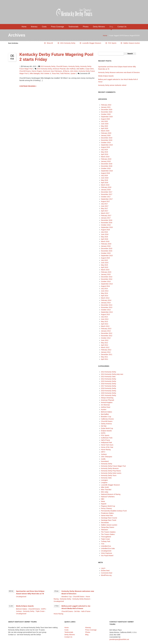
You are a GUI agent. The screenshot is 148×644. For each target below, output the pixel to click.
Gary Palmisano (56, 71)
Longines (104, 483)
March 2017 (105, 213)
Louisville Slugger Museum (92, 43)
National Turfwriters (108, 497)
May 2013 (105, 321)
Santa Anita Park (107, 515)
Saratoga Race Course (109, 518)
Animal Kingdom (107, 402)
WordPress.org (106, 575)
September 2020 (107, 117)
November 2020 (107, 112)
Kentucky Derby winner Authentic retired (112, 85)
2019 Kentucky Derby (109, 391)
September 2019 (107, 145)
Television (105, 530)
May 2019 (105, 152)
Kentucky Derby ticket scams (111, 473)
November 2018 (107, 166)
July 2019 (104, 150)
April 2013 (105, 324)
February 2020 (106, 133)
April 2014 (105, 296)
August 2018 (106, 173)
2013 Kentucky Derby (109, 372)
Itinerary (34, 27)
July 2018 (104, 175)
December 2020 (107, 110)
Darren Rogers (37, 71)
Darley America (106, 424)
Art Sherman (106, 405)
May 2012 (105, 343)
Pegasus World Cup (108, 506)
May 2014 (105, 293)
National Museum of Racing (111, 494)
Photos (86, 27)
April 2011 (105, 359)
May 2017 (105, 208)
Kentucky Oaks (106, 478)
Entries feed (105, 571)
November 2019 (107, 140)
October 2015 (106, 253)
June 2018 (105, 178)
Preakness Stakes (107, 513)
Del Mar (104, 426)
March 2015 (105, 270)
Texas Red (55, 73)
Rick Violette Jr (46, 73)
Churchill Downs (62, 66)
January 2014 (106, 303)
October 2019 (106, 143)
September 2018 (107, 171)
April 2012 (105, 345)
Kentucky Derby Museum (110, 468)
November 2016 (107, 223)
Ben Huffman (71, 69)
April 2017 (105, 211)
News (103, 501)
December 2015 (107, 248)
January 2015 (106, 274)
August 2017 (106, 201)
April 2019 (105, 154)
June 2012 (105, 340)
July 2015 (104, 260)
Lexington (105, 480)
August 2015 (106, 258)
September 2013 (107, 312)
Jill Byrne (66, 71)
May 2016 (105, 237)
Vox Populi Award (107, 556)
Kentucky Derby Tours (109, 475)
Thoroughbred (106, 537)
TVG (103, 544)
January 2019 (106, 161)
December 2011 (107, 354)
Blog (111, 27)
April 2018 (105, 183)
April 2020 (105, 128)
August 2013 (106, 314)
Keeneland (105, 461)
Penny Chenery (107, 508)
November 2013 (107, 307)
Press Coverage (57, 27)
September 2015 (107, 256)
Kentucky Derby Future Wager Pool (113, 466)
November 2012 (107, 336)
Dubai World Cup (107, 428)
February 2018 (106, 187)
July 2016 (104, 232)
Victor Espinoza (107, 553)
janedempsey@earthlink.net (119, 639)
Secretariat (105, 523)
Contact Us (122, 27)
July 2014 (104, 289)
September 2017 (107, 199)
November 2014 (107, 279)
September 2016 (107, 227)
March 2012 (105, 347)
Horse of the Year (107, 447)
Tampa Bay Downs (108, 527)
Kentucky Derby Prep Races (111, 471)
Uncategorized (106, 551)
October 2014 (106, 281)
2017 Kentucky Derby (109, 386)
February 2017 (106, 216)
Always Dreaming (107, 398)
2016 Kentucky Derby (109, 384)
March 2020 (105, 131)
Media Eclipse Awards (106, 76)
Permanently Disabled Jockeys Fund (114, 511)
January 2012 (106, 352)
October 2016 (106, 225)
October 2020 (106, 114)
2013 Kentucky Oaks (108, 377)
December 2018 (107, 164)
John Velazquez (107, 457)
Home (24, 27)
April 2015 (105, 267)
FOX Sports (112, 43)
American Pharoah (59, 69)
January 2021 (106, 107)
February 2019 (106, 159)
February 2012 (106, 350)
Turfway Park (106, 541)
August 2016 (106, 230)
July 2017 (104, 204)
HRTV (103, 452)
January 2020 (106, 135)
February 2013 (106, 329)
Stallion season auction (132, 43)
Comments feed (107, 573)
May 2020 (105, 126)
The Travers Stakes (108, 534)
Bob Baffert (80, 69)
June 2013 (105, 319)
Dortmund (46, 71)
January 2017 (106, 218)
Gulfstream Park (107, 438)
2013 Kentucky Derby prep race (112, 374)
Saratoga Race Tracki (109, 520)
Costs (44, 27)
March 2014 (105, 298)
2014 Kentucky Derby (109, 379)
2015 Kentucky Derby (48, 66)
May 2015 (105, 265)
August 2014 (106, 286)
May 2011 (105, 357)
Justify (103, 459)
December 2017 (107, 192)
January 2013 (106, 331)
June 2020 (105, 124)
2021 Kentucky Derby (68, 43)
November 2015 (107, 251)
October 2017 (106, 197)
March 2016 (105, 241)
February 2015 (106, 272)
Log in (103, 568)
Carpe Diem (90, 69)
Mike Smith (105, 487)
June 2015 (105, 263)
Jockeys (104, 454)
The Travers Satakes (108, 532)
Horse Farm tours (107, 445)
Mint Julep (105, 492)
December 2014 (107, 277)
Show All (50, 43)
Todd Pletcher (65, 73)
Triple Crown (106, 539)
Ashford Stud (106, 407)
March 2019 (105, 157)
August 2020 (106, 119)
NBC (103, 499)
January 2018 (106, 190)
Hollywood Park (107, 442)
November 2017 (107, 194)
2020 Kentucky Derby (109, 393)
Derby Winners (99, 27)
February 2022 (106, 105)
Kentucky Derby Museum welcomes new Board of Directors (119, 72)
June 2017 (105, 206)
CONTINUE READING (28, 86)
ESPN (103, 433)
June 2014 (105, 291)
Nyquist (104, 504)
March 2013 (105, 326)
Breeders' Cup (106, 417)
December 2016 (107, 220)
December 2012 (107, 333)
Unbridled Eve (106, 546)
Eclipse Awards (106, 431)
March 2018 (105, 185)
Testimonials (73, 27)
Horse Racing (106, 450)
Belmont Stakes (107, 412)
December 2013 (107, 305)
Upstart (73, 73)
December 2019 (107, 138)
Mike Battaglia (35, 73)
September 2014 (107, 284)
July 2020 (104, 121)
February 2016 (106, 244)
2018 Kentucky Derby (109, 388)
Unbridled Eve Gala (108, 548)
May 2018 (105, 180)
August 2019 (106, 147)
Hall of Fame (106, 440)
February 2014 (106, 300)
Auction (104, 410)
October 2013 (106, 310)
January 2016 (106, 246)
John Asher (74, 71)
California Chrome (107, 419)
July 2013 (104, 317)
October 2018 (106, 168)
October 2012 (106, 338)
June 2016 (105, 234)
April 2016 (105, 239)
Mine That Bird (106, 490)
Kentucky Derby (74, 66)
